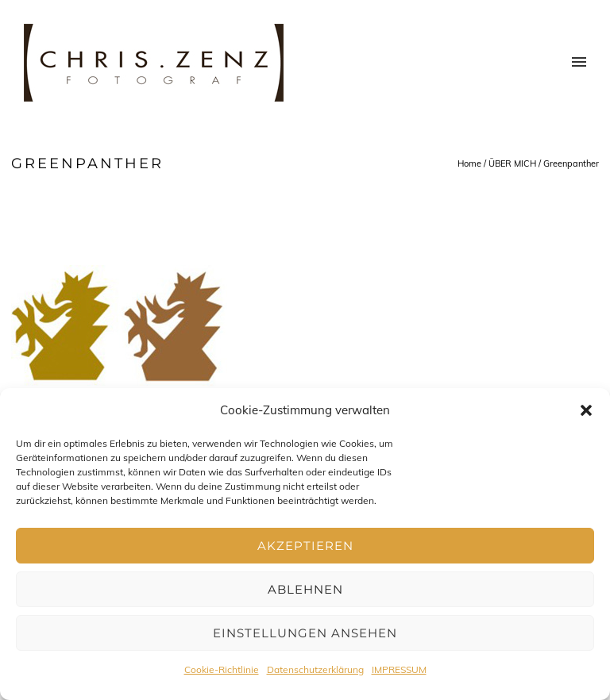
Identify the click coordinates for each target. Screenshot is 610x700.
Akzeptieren (305, 546)
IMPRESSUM (399, 669)
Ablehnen (305, 589)
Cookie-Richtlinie (222, 669)
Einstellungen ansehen (305, 633)
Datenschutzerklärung (315, 669)
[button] (586, 410)
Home (469, 163)
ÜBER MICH (512, 163)
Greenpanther (571, 163)
